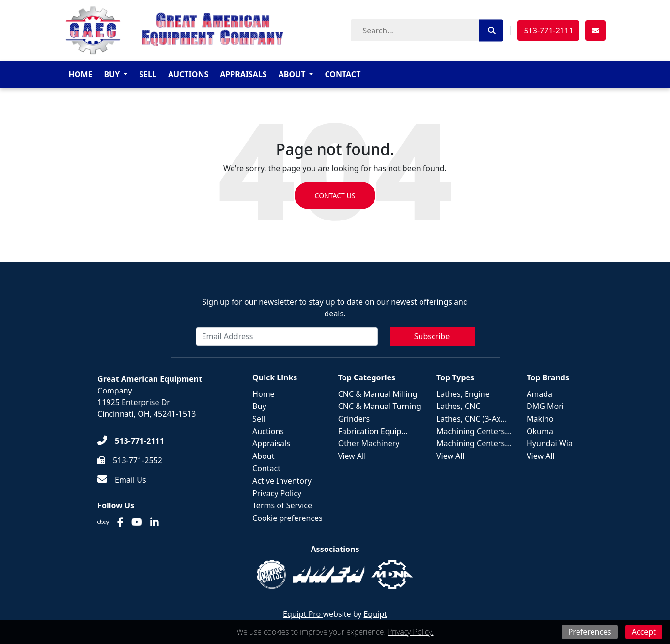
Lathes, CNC (459, 406)
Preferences (590, 632)
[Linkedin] (155, 522)
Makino (540, 419)
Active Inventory (282, 481)
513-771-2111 (548, 31)
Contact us (335, 196)
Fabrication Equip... (373, 431)
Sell (148, 74)
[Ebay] (103, 522)
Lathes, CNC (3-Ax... (472, 419)
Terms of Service (282, 505)
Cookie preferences (288, 518)
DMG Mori (545, 406)
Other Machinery (369, 443)
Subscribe (432, 336)
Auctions (188, 74)
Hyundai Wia (550, 443)
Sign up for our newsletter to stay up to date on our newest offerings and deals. (335, 308)
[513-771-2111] (131, 441)
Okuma (540, 431)
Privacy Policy (277, 493)
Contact (343, 74)
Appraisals (243, 74)
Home (81, 74)
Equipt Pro (303, 614)
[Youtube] (137, 522)
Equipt (375, 614)
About (292, 74)
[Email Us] (122, 480)
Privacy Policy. (410, 632)
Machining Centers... (474, 431)
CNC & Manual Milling (378, 394)
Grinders (354, 419)
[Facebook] (120, 522)
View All (352, 456)
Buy (112, 74)
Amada (539, 394)
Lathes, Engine (463, 394)
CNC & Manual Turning (380, 406)
